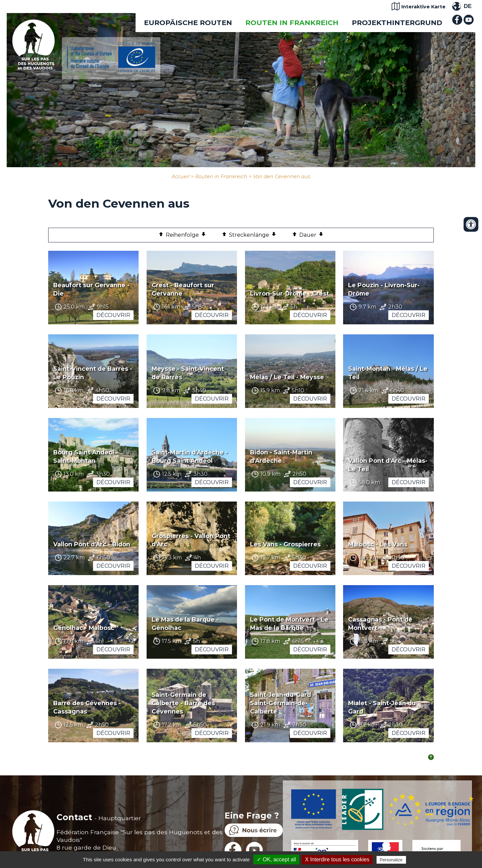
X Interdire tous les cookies (337, 859)
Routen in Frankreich (292, 23)
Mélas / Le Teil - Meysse (287, 377)
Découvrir (113, 315)
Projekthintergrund (397, 23)
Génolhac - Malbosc (84, 628)
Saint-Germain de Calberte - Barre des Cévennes (183, 703)
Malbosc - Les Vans (378, 544)
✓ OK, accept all (276, 859)
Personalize (391, 860)
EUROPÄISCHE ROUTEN (188, 23)
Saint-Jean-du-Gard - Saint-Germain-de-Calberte (283, 703)
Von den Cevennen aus (282, 177)
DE (468, 6)
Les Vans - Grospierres (285, 544)
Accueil (181, 177)
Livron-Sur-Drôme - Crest (290, 293)
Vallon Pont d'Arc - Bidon (92, 544)
